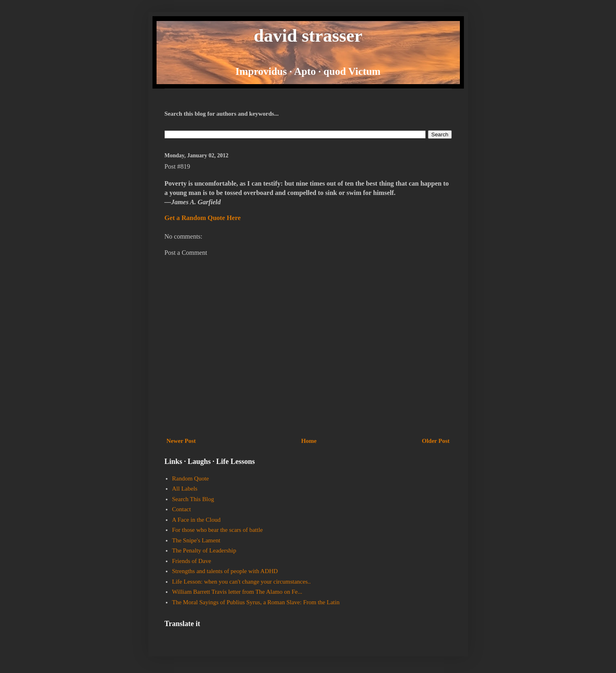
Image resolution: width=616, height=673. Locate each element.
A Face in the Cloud (196, 520)
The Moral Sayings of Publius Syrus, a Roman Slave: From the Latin (256, 602)
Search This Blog (193, 499)
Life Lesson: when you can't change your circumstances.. (241, 582)
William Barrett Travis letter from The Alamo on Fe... (237, 592)
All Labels (185, 489)
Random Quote (190, 478)
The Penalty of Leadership (204, 550)
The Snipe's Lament (196, 540)
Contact (181, 509)
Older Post (436, 441)
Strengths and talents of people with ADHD (225, 571)
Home (309, 441)
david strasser (308, 36)
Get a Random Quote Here (203, 218)
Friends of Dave (192, 561)
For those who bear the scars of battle (217, 530)
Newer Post (181, 441)
